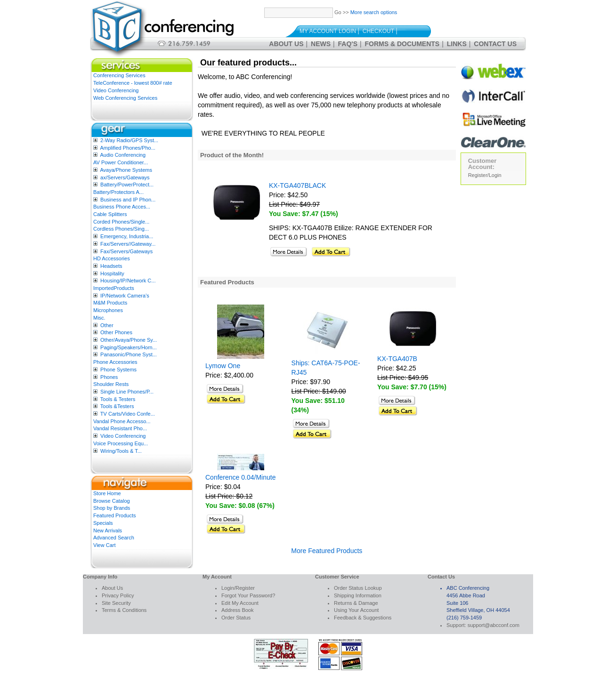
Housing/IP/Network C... (128, 281)
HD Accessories (112, 258)
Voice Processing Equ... (121, 443)
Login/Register (238, 588)
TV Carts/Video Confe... (128, 414)
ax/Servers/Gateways (125, 177)
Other (107, 325)
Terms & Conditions (124, 610)
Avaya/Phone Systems (126, 170)
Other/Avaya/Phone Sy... (129, 340)
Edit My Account (240, 603)
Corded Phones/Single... (121, 222)
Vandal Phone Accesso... (122, 421)
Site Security (116, 603)
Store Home (107, 493)
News (321, 44)
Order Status (236, 618)
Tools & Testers (118, 399)
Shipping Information (358, 595)
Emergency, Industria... (127, 236)
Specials (103, 523)
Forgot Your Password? (248, 595)
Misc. (99, 318)
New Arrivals (108, 530)
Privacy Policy (118, 595)
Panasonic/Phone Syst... (129, 354)
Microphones (108, 310)
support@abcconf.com (494, 625)
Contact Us (495, 44)
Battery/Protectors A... (118, 192)
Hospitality (112, 273)
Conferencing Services (119, 75)
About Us (286, 44)
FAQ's (348, 44)
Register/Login (485, 175)
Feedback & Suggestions (363, 618)
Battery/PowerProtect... (127, 185)
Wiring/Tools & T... (121, 451)
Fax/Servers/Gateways (126, 251)
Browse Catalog (112, 501)
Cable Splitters (110, 214)
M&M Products (110, 303)
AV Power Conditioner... (121, 162)
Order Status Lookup (358, 588)
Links (457, 44)
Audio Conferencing (123, 155)
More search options (374, 12)
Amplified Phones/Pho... (127, 148)
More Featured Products (327, 551)
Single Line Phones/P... (127, 392)
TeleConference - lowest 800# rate (133, 83)
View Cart (104, 545)
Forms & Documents (402, 44)
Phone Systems (118, 370)
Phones (109, 377)
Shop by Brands (112, 508)
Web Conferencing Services (125, 98)
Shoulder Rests (111, 384)
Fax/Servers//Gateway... (128, 244)
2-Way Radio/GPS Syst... (129, 140)
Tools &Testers (117, 406)
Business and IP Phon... (128, 200)
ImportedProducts (114, 288)
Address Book (237, 610)
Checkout (378, 31)
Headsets (111, 266)
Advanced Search (114, 538)
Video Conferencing (116, 90)
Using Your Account (356, 610)
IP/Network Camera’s (125, 296)
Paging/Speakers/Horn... (129, 347)
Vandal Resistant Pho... (120, 428)
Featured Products (115, 515)
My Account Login (328, 31)
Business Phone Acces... (122, 207)
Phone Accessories (115, 362)
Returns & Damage (356, 603)
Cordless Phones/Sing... (121, 229)
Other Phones (116, 332)
